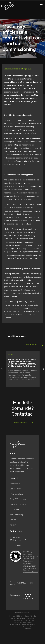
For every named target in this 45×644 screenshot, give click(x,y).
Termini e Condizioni (18, 504)
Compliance (15, 509)
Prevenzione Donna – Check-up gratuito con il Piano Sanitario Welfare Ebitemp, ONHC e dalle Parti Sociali (22, 363)
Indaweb (27, 612)
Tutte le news (30, 345)
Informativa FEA (16, 494)
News (11, 355)
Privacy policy (15, 484)
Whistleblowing (16, 515)
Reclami (13, 520)
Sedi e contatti (20, 423)
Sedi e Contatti (16, 545)
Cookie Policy (15, 489)
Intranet (13, 525)
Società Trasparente (18, 499)
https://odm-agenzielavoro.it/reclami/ (31, 571)
